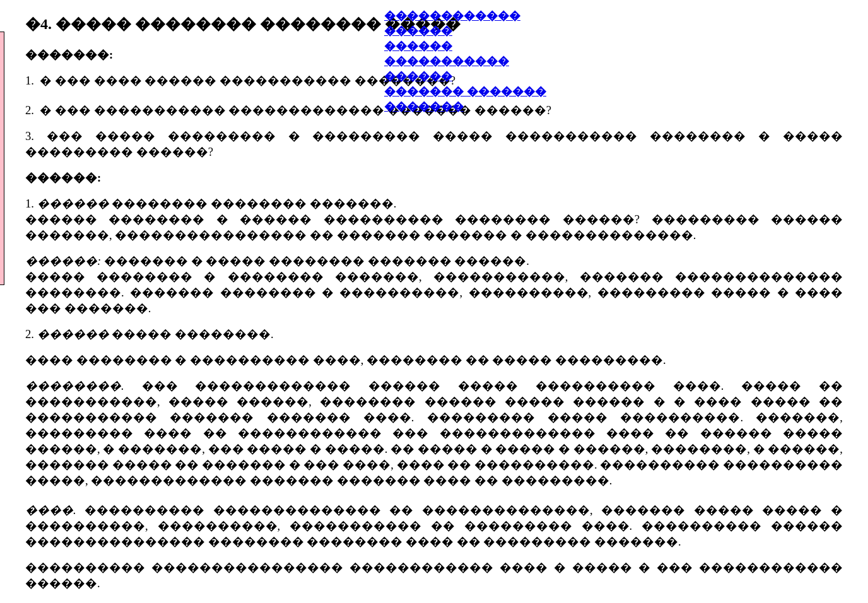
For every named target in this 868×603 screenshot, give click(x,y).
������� (424, 107)
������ (418, 46)
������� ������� (465, 91)
